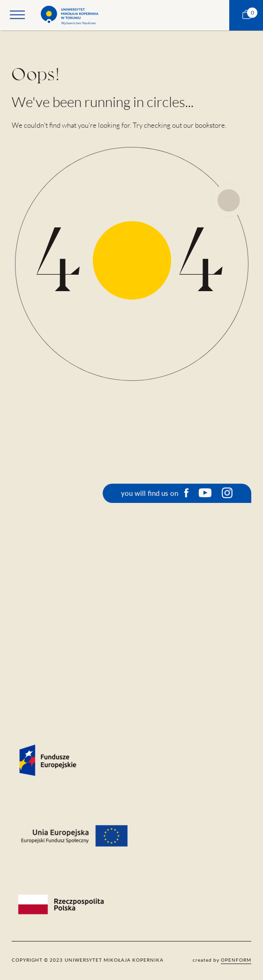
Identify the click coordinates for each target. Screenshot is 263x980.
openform (236, 960)
